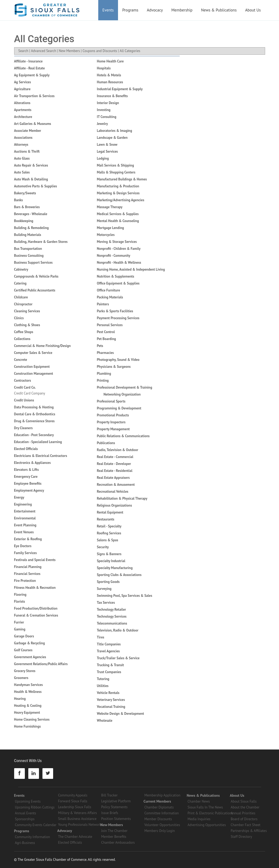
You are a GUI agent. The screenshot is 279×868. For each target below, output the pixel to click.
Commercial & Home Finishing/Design (42, 346)
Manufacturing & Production (118, 186)
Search (23, 51)
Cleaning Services (27, 311)
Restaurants (106, 519)
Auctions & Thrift (27, 151)
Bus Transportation (28, 249)
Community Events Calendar (36, 825)
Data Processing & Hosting (34, 407)
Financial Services (27, 574)
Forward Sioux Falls (72, 801)
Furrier (19, 622)
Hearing (20, 699)
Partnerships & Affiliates (249, 831)
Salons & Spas (108, 540)
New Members (69, 51)
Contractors (23, 380)
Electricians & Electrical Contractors (41, 456)
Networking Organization (122, 394)
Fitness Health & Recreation (35, 588)
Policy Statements (114, 807)
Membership (182, 10)
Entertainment (25, 511)
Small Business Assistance (77, 819)
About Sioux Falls (244, 801)
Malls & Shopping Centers (116, 172)
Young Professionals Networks (80, 825)
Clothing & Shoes (27, 325)
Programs (130, 10)
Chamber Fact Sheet (245, 825)
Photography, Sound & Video (118, 360)
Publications (106, 443)
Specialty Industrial (111, 561)
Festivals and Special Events (35, 560)
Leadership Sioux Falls (74, 807)
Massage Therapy (110, 207)
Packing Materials (110, 297)
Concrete (21, 360)
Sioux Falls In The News (205, 807)
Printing (103, 380)
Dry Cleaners (23, 428)
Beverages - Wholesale (31, 214)
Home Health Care (110, 61)
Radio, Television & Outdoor (118, 450)
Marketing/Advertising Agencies (121, 200)
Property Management (113, 429)
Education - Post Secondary (34, 435)
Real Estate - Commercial (115, 457)
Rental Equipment (110, 512)
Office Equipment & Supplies (118, 283)
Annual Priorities (243, 813)
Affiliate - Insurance (28, 61)
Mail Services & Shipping (115, 165)
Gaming (20, 629)
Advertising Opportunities (207, 825)
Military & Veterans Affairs (77, 813)
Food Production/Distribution (36, 608)
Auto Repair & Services (31, 165)
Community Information (32, 837)
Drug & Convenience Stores (34, 421)
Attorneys (21, 145)
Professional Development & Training (125, 387)
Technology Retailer (111, 609)
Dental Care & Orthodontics (35, 414)
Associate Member (28, 131)
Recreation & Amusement (116, 485)
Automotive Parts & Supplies (36, 186)
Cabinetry (21, 269)
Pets (100, 346)
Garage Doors (24, 636)
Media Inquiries (199, 819)
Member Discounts (158, 819)
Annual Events (25, 813)
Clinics (19, 318)
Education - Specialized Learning (38, 442)
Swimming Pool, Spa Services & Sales (125, 596)
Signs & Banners (109, 554)
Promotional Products (113, 415)
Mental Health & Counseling (118, 221)
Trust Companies (109, 672)
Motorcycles (106, 235)
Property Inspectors (111, 422)
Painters (103, 304)
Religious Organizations (114, 505)
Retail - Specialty (109, 526)
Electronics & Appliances (32, 463)
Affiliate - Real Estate (30, 68)
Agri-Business (25, 843)
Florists (20, 601)
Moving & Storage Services (117, 242)
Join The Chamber (114, 831)
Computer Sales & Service (33, 353)
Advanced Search (44, 51)
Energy (19, 497)
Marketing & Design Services (118, 193)
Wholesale (105, 721)
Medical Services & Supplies (118, 214)
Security (103, 547)
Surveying (104, 589)
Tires (101, 637)
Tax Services (106, 603)
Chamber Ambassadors (118, 843)
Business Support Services (34, 263)
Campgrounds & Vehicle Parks (36, 276)
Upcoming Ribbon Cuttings (35, 807)
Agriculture (22, 89)
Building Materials (28, 235)
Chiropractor (23, 304)
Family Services (25, 553)
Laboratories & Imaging (115, 131)
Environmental (25, 518)
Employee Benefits (28, 484)
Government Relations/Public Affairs (41, 664)
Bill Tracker (109, 795)
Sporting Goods (108, 582)
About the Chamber (245, 807)
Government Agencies (30, 657)
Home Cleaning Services (32, 719)
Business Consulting (29, 256)
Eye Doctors (23, 546)
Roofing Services (109, 533)
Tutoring (103, 679)
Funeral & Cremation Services (36, 615)
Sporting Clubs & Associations (119, 575)
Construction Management (34, 374)
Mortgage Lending (111, 228)
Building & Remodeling (32, 228)
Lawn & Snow (107, 145)
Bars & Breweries (27, 207)
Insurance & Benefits (112, 96)
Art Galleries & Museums (33, 124)
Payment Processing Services (118, 318)
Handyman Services (29, 685)
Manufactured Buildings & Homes (122, 179)
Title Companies (109, 644)
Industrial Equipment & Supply (120, 89)
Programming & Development (119, 408)
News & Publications (219, 10)
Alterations (22, 103)
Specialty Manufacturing (115, 568)
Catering (20, 283)
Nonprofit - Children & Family (119, 249)
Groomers (21, 678)
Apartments (23, 110)
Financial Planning (28, 567)
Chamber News (199, 801)
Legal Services (107, 151)
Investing (104, 110)
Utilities (103, 686)
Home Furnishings (27, 726)
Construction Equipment (32, 367)
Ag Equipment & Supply (32, 75)
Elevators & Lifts (27, 470)
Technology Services (112, 616)
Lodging (103, 158)
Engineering (23, 504)
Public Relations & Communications (123, 436)
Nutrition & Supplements (116, 276)
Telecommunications (112, 623)
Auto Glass (22, 158)
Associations (23, 138)
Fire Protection (25, 581)
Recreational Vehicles (113, 492)
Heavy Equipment (27, 713)
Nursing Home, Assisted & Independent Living (131, 269)
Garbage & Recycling (30, 643)
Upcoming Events (28, 801)
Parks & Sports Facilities (115, 311)
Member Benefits (114, 837)
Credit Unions (24, 400)
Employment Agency (29, 490)
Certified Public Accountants (35, 290)
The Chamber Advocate (75, 837)
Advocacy (155, 10)
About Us (253, 10)
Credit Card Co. (25, 387)
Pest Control (106, 332)
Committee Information (162, 813)
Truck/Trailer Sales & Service (118, 658)
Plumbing (104, 374)
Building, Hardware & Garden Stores (41, 242)
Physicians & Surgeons (114, 367)
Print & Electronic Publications (210, 813)
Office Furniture (109, 290)
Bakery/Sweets (25, 193)
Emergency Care (26, 477)
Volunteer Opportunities (162, 825)
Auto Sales (22, 172)
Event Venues (24, 532)
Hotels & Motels (109, 75)
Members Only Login (160, 831)
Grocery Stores (25, 671)
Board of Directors (244, 819)
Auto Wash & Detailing (31, 179)
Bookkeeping (24, 221)
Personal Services (110, 325)
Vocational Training (111, 707)
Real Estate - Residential (115, 471)
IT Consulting (107, 117)
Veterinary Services (111, 700)
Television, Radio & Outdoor (118, 630)
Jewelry (102, 124)
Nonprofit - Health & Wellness (119, 263)
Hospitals (104, 68)
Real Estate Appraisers (113, 478)
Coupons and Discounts (100, 51)
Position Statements (116, 819)
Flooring (20, 595)
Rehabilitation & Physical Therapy (122, 498)
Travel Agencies (108, 651)
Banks (19, 200)
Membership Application (162, 795)
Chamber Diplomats (159, 807)
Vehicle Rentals (108, 693)
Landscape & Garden (112, 138)
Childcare (21, 297)
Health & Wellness (28, 692)
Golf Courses (23, 650)
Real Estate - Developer (114, 464)
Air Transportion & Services (34, 96)
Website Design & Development (121, 714)
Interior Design (108, 103)
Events (108, 10)
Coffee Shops (24, 332)
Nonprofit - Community (114, 256)
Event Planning (25, 525)
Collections (22, 339)
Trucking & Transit (110, 665)
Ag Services (23, 82)
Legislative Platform (116, 801)
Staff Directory (241, 837)
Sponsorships (25, 819)
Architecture (23, 117)
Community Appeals (73, 795)
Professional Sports (111, 401)
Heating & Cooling (28, 706)
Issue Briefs (110, 813)
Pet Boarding (107, 339)
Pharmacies (105, 353)
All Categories (130, 51)
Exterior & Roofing (28, 539)
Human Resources (110, 82)
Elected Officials (26, 449)
